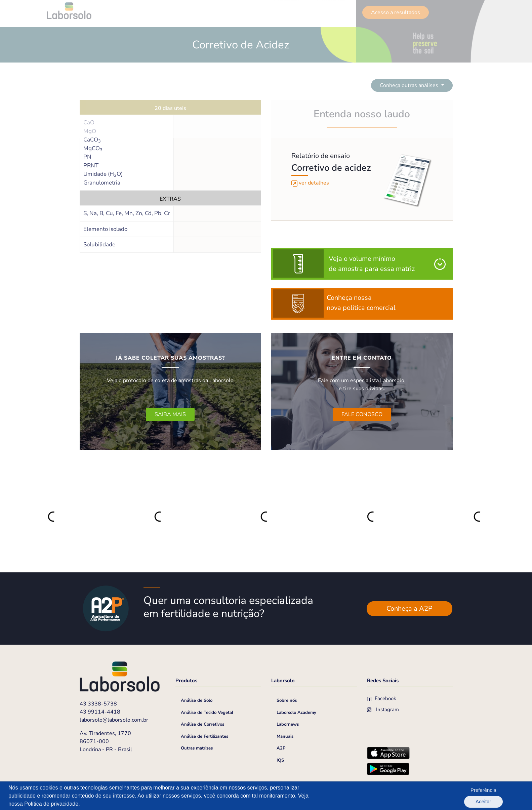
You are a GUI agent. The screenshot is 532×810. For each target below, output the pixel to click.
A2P (281, 748)
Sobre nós (287, 700)
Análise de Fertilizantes (204, 736)
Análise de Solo (197, 700)
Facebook (382, 698)
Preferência (469, 796)
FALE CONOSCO (362, 414)
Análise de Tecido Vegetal (207, 713)
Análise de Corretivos (202, 724)
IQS (280, 760)
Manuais (285, 736)
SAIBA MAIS (170, 414)
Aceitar (506, 796)
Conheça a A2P (410, 609)
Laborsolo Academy (296, 713)
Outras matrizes (197, 748)
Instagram (383, 710)
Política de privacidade (51, 804)
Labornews (288, 724)
